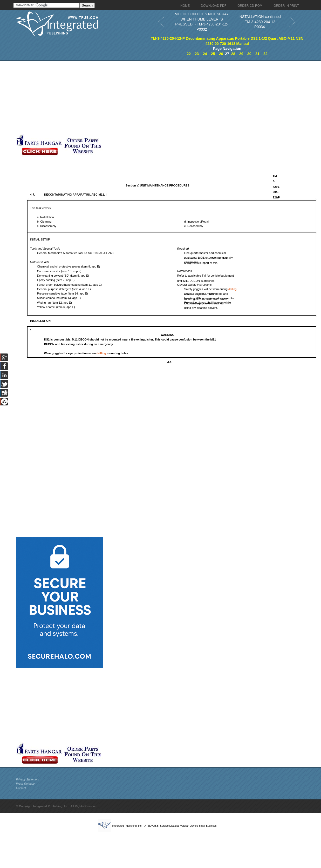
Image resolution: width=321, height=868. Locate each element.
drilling (233, 289)
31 (257, 54)
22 (189, 54)
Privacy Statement (28, 779)
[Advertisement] (126, 97)
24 (205, 54)
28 (233, 54)
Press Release (25, 784)
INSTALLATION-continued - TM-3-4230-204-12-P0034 (260, 22)
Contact (21, 788)
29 (241, 54)
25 (213, 54)
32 (265, 54)
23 (197, 54)
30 (249, 54)
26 (221, 54)
